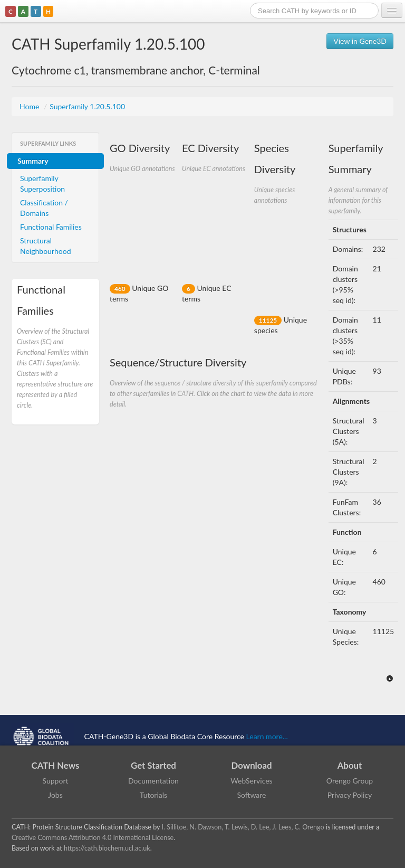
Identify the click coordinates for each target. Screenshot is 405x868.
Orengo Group (350, 781)
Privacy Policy (350, 795)
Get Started (153, 765)
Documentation (153, 781)
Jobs (55, 795)
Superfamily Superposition (42, 183)
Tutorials (153, 795)
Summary (33, 161)
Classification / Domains (44, 208)
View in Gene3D (360, 41)
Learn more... (267, 736)
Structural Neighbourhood (46, 246)
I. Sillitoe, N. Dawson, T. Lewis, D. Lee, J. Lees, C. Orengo (243, 827)
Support (55, 781)
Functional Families (51, 227)
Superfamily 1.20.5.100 (87, 106)
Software (252, 795)
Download (252, 765)
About (350, 765)
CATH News (56, 765)
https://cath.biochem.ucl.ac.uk (107, 848)
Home (30, 106)
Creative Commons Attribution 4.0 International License (93, 838)
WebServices (251, 781)
